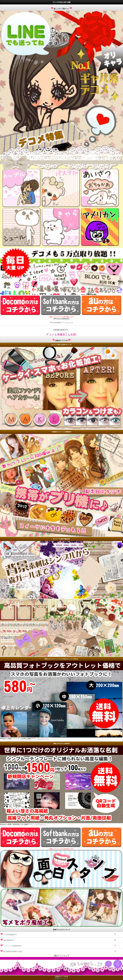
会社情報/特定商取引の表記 (58, 951)
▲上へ (120, 958)
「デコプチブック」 (43, 739)
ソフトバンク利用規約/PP (58, 945)
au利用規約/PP (58, 939)
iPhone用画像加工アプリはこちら (61, 323)
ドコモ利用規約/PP (58, 934)
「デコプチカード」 (40, 824)
